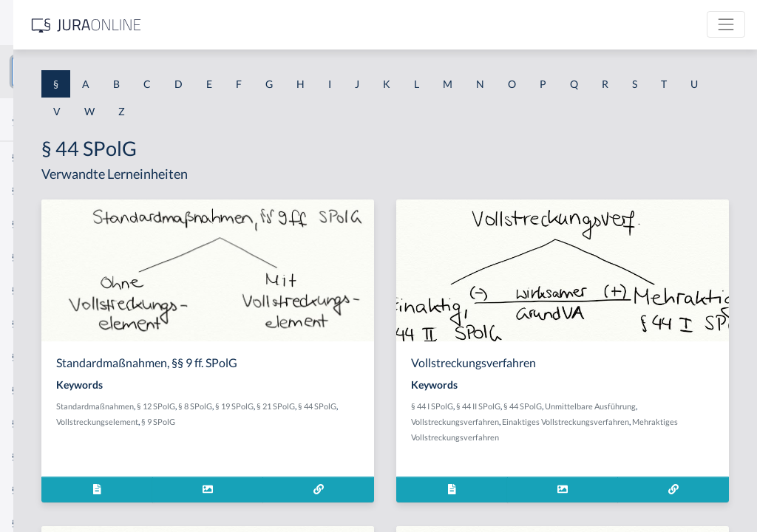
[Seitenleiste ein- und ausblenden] (213, 23)
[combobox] (118, 72)
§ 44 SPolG (317, 422)
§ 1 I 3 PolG (38, 423)
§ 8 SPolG (401, 406)
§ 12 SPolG (362, 406)
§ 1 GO (27, 224)
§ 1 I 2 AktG (38, 357)
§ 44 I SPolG (544, 406)
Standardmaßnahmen (301, 406)
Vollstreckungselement (380, 422)
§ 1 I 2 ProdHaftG (52, 390)
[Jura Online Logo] (310, 25)
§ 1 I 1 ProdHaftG (52, 323)
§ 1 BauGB (35, 190)
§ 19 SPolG (441, 406)
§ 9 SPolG (441, 422)
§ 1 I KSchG (38, 456)
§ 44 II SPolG (590, 406)
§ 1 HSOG (34, 290)
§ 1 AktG (31, 157)
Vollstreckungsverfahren (611, 422)
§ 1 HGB (31, 257)
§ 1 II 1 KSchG (43, 490)
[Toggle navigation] (726, 24)
